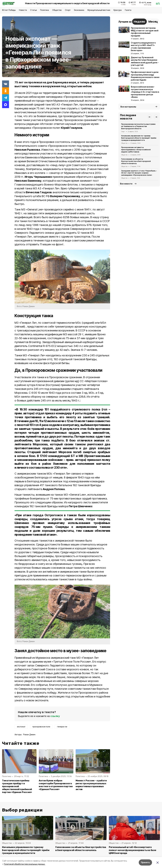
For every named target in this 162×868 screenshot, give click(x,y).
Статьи (34, 10)
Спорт (68, 10)
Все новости (126, 184)
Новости (23, 10)
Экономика (79, 10)
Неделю (139, 22)
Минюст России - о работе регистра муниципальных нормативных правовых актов (91, 785)
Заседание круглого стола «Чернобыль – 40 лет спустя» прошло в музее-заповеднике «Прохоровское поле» (139, 173)
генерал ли (62, 727)
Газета (128, 10)
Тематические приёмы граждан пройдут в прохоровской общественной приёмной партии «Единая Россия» (17, 786)
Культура (118, 10)
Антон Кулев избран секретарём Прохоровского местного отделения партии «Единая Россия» (56, 785)
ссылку (55, 716)
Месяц (153, 22)
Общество (57, 10)
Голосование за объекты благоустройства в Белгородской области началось (136, 161)
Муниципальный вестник (99, 10)
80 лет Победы (9, 10)
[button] (150, 117)
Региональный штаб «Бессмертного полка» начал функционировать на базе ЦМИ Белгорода (133, 850)
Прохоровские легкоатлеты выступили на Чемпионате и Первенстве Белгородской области (138, 126)
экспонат (21, 727)
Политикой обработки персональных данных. (25, 864)
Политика (45, 10)
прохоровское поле (41, 727)
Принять (145, 862)
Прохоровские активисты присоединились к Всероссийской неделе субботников (136, 150)
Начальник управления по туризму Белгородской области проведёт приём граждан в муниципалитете (139, 138)
